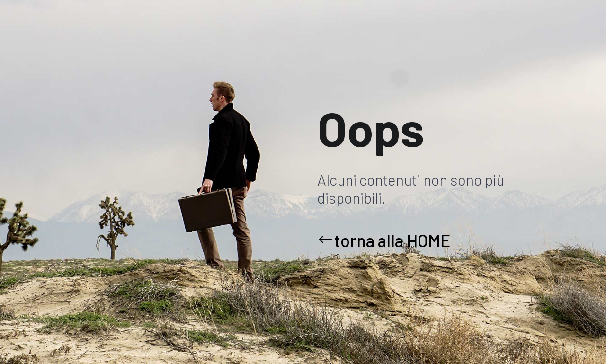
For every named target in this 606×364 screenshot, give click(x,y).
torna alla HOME (392, 240)
